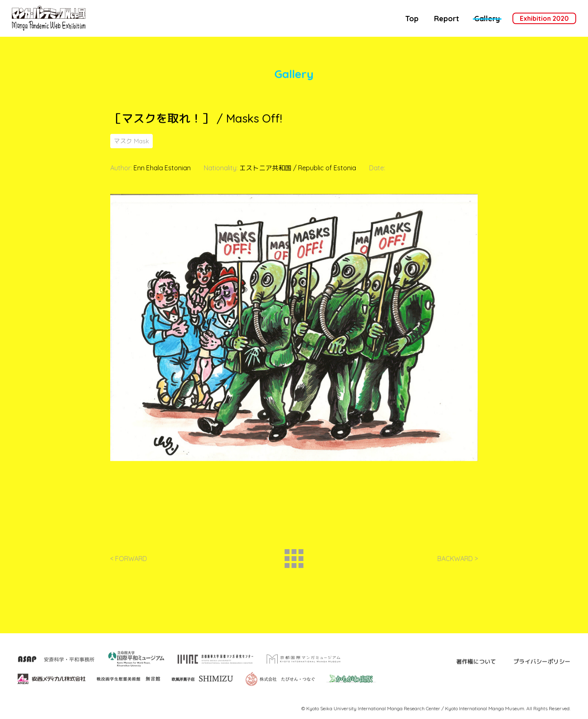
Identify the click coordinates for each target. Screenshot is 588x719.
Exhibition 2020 (544, 18)
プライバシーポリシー (542, 681)
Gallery (487, 19)
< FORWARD (129, 563)
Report (447, 19)
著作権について (476, 681)
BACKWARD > (458, 563)
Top (412, 19)
